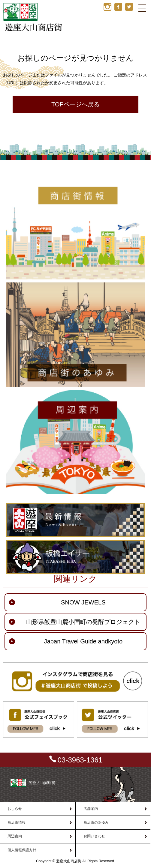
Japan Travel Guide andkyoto (83, 641)
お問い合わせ (94, 836)
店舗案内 (91, 809)
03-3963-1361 (80, 760)
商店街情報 (17, 822)
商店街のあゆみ (96, 822)
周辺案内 (15, 836)
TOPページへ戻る (75, 104)
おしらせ (15, 809)
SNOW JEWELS (83, 602)
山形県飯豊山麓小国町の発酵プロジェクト (83, 622)
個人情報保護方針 (22, 850)
